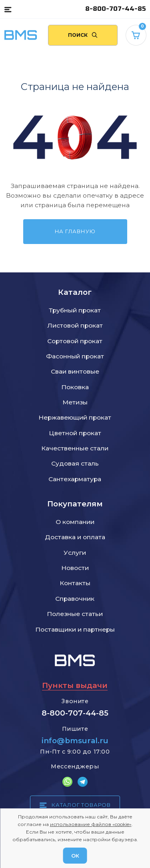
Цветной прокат (75, 433)
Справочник (75, 599)
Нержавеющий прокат (75, 417)
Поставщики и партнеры (75, 629)
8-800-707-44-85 (116, 9)
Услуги (75, 553)
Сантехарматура (75, 479)
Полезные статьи (75, 614)
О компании (75, 522)
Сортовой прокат (75, 341)
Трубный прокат (75, 310)
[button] (8, 9)
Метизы (75, 402)
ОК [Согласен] (75, 856)
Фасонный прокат (75, 356)
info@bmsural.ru (75, 741)
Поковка (75, 387)
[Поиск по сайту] (83, 35)
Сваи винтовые (75, 371)
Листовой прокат (75, 325)
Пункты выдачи (75, 685)
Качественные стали (75, 448)
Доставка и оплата (75, 537)
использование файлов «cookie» (91, 824)
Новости (75, 568)
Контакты (75, 583)
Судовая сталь (75, 463)
